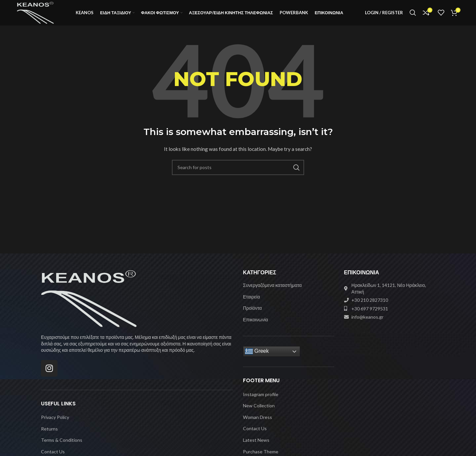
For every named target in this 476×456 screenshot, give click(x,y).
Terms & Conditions (62, 449)
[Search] (413, 18)
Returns (49, 438)
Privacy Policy (55, 426)
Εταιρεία (251, 306)
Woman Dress (258, 426)
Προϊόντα (252, 317)
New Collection (259, 415)
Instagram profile (261, 404)
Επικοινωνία (256, 329)
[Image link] (89, 307)
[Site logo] (43, 17)
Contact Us (255, 438)
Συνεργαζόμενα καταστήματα (272, 294)
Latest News (256, 449)
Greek (257, 361)
